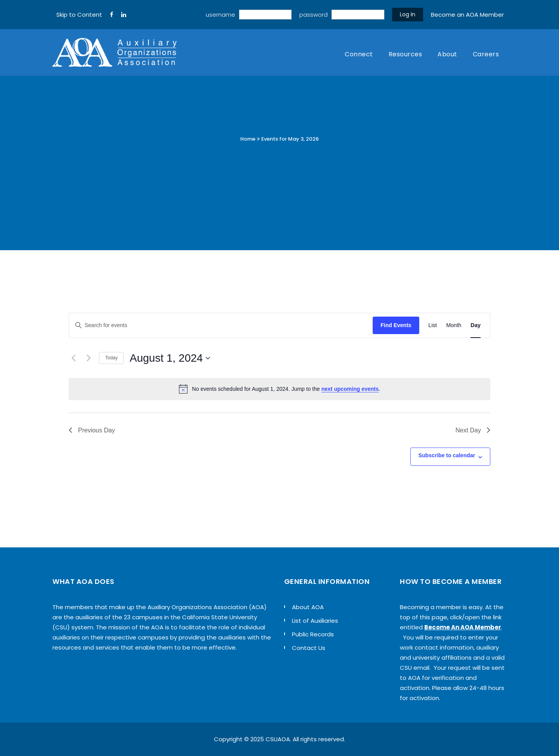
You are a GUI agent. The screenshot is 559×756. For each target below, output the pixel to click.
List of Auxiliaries (315, 621)
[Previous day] (73, 358)
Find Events (396, 325)
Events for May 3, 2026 (290, 139)
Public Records (313, 634)
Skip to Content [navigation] (79, 15)
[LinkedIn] (124, 15)
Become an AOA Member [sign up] (467, 15)
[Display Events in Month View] (454, 325)
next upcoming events (350, 389)
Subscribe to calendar (447, 455)
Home (248, 139)
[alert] (279, 389)
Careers (486, 54)
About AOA (308, 607)
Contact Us (309, 648)
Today (111, 358)
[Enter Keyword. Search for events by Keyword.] (221, 325)
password (313, 15)
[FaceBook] (112, 15)
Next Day (473, 430)
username (220, 15)
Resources (405, 54)
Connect (359, 54)
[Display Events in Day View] (476, 325)
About (447, 54)
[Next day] (89, 358)
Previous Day (92, 430)
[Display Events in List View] (433, 325)
